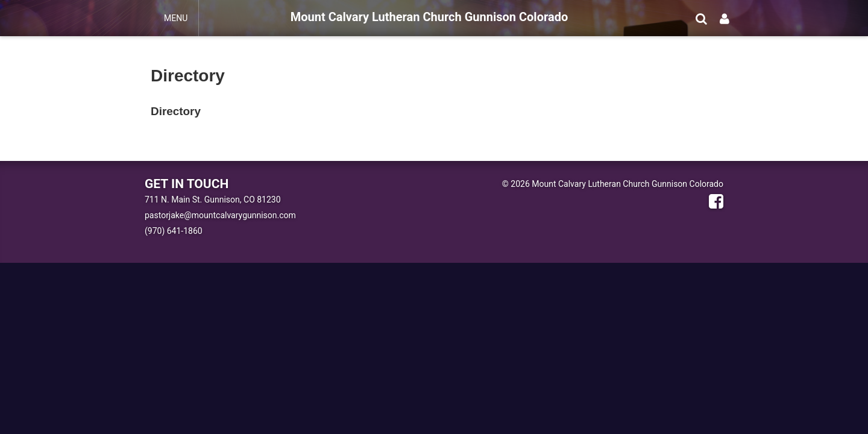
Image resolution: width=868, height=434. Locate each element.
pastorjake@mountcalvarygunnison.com (220, 215)
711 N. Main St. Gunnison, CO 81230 (213, 200)
